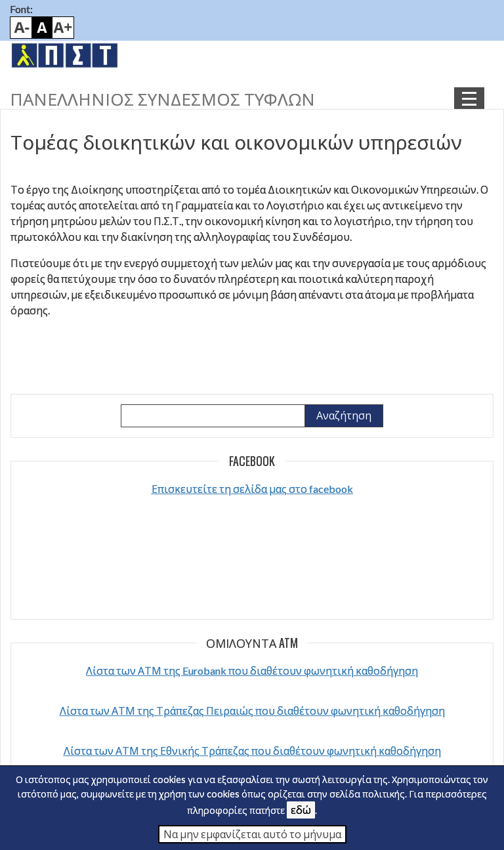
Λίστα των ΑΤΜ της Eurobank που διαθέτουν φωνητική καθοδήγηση (252, 670)
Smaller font (21, 28)
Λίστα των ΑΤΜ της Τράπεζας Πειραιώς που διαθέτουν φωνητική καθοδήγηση (252, 711)
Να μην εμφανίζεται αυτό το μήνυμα (252, 834)
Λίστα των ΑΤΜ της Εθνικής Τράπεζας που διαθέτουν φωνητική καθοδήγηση (252, 751)
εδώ (301, 810)
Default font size (42, 28)
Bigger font (63, 28)
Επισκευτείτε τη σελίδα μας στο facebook (252, 489)
